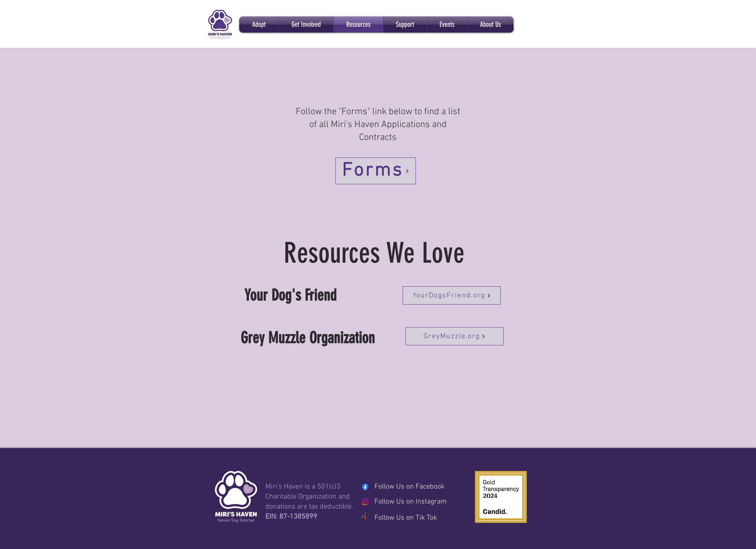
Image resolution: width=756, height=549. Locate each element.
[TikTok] (365, 517)
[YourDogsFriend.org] (452, 295)
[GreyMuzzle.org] (455, 336)
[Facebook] (365, 487)
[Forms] (376, 171)
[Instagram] (365, 502)
